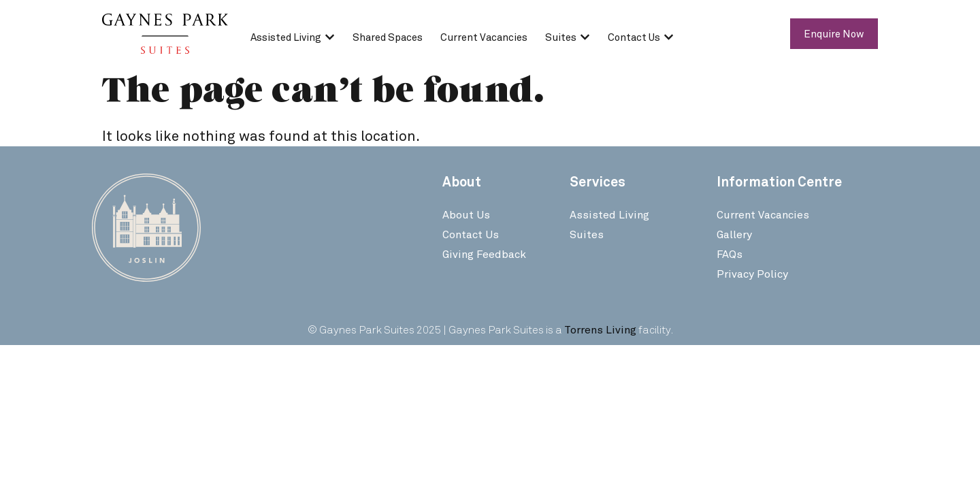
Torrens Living (600, 329)
